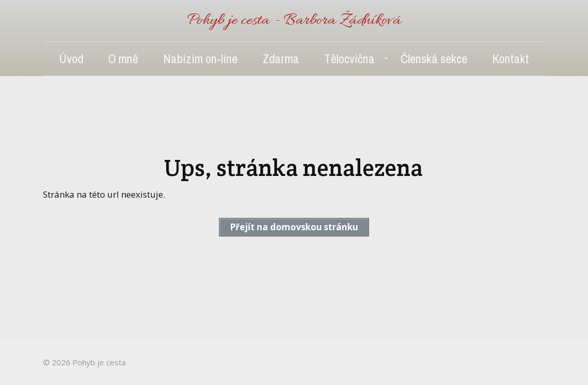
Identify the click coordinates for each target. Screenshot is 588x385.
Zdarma (281, 58)
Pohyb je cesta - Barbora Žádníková (294, 21)
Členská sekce (434, 58)
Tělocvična (349, 58)
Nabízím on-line (200, 58)
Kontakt (511, 58)
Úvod (71, 58)
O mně (123, 58)
